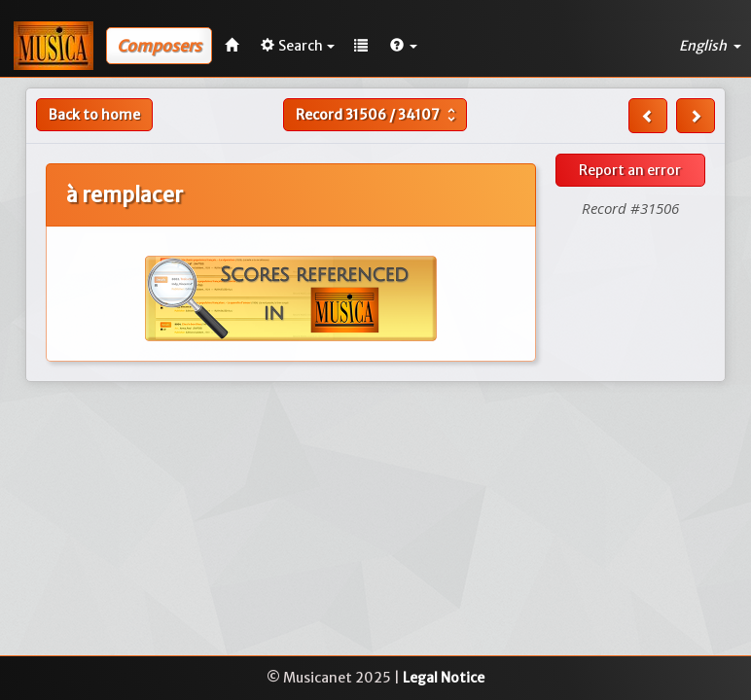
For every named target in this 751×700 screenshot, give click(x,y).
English (710, 46)
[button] (404, 46)
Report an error (630, 170)
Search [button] (298, 46)
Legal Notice (444, 678)
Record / (378, 115)
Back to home (94, 115)
